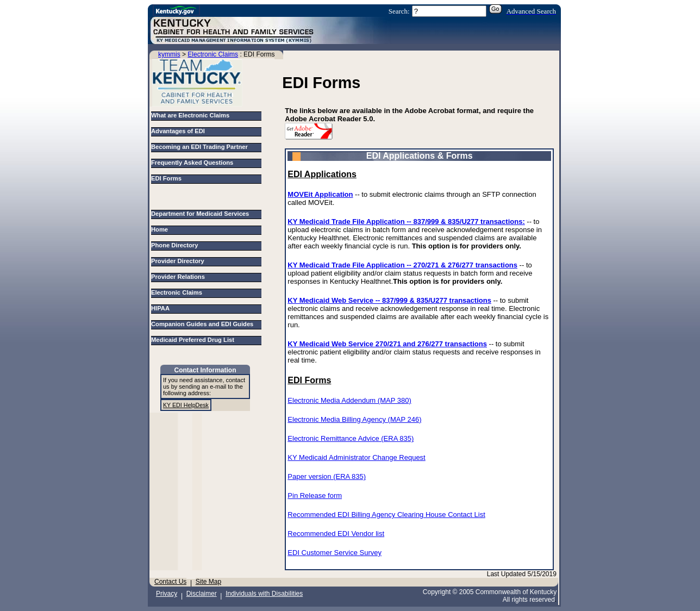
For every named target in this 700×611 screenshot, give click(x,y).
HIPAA (162, 308)
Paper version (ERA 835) (327, 476)
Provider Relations (180, 277)
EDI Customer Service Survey (335, 553)
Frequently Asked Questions (192, 163)
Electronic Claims (213, 54)
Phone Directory (176, 245)
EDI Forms (166, 178)
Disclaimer (202, 594)
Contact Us (170, 582)
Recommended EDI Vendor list (336, 534)
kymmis (169, 54)
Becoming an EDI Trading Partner (199, 147)
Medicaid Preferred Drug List (194, 340)
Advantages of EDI (178, 131)
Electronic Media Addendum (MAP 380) (349, 400)
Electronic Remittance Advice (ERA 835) (351, 438)
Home (161, 229)
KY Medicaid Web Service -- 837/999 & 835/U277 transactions (389, 300)
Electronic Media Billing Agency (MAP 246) (354, 419)
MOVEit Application (320, 194)
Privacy (167, 594)
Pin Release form (315, 495)
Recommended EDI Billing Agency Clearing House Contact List (386, 515)
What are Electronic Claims (190, 115)
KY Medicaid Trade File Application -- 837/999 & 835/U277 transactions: (406, 222)
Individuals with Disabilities (264, 594)
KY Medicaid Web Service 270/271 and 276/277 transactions (387, 344)
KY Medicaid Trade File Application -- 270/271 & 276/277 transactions (402, 265)
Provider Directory (179, 261)
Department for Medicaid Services (202, 214)
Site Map (208, 582)
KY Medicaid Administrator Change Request (356, 457)
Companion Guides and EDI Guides (204, 324)
